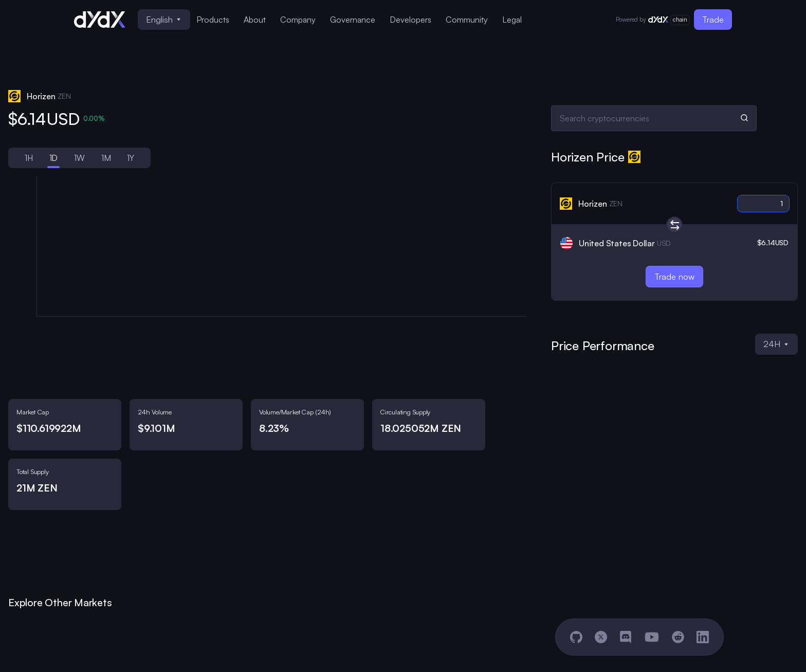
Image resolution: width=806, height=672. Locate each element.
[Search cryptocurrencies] (654, 118)
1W (79, 158)
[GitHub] (576, 637)
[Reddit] (678, 637)
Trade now (674, 276)
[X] (601, 637)
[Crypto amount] (763, 204)
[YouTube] (652, 637)
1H (29, 158)
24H (776, 344)
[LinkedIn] (703, 637)
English (163, 19)
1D (54, 158)
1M (106, 158)
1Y (131, 158)
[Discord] (626, 637)
